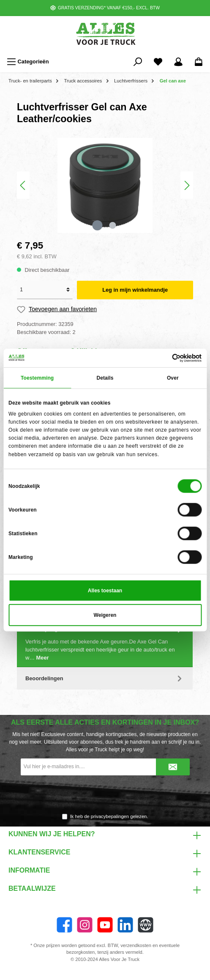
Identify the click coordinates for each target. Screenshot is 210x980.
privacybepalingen (110, 816)
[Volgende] (187, 185)
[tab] (105, 642)
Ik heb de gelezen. (109, 816)
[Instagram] (85, 925)
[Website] (146, 925)
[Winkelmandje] (199, 62)
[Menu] (28, 62)
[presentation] (105, 795)
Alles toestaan (105, 590)
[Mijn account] (178, 62)
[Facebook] (64, 925)
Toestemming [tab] (37, 378)
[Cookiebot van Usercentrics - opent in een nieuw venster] (165, 358)
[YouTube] (105, 925)
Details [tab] (105, 378)
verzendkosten (136, 945)
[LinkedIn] (125, 925)
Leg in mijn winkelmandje (135, 290)
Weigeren (105, 615)
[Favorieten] (158, 62)
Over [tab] (173, 378)
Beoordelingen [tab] (105, 678)
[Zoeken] (138, 62)
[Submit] (173, 767)
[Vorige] (23, 185)
